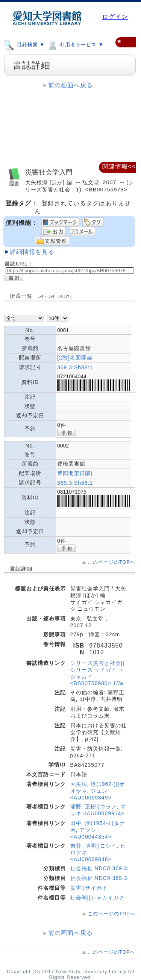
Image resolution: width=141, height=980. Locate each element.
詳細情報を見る (32, 252)
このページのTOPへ (111, 562)
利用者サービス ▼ (75, 44)
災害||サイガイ (89, 888)
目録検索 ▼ (24, 44)
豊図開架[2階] (75, 473)
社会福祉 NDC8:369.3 (99, 868)
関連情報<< (119, 166)
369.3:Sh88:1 (75, 367)
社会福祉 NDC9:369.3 (99, 878)
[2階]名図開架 (75, 358)
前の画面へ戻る (70, 85)
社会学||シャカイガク (97, 898)
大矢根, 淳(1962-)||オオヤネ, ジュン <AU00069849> (98, 791)
